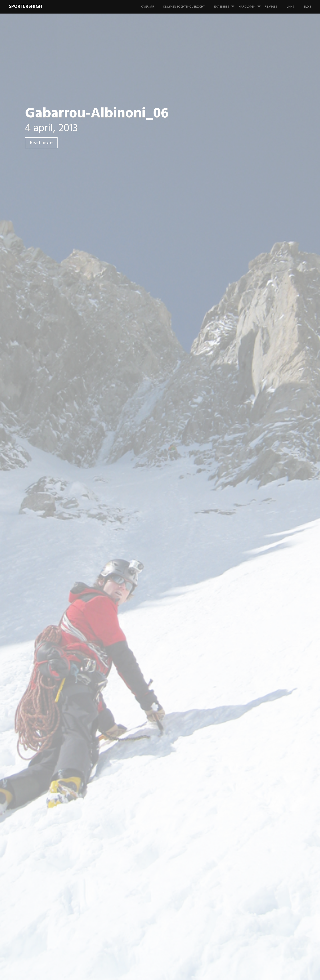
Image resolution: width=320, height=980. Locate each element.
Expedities (226, 5)
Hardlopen (251, 5)
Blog (307, 7)
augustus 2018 (254, 497)
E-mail (89, 420)
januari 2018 (252, 515)
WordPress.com (300, 973)
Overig (248, 407)
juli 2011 (249, 724)
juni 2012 (250, 697)
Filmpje (249, 307)
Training (254, 352)
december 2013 (254, 624)
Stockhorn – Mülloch (259, 212)
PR (250, 343)
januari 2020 (252, 479)
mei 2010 (250, 752)
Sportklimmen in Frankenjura (255, 182)
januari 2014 (252, 615)
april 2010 (251, 761)
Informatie (251, 379)
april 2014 (251, 597)
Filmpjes (271, 7)
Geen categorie (255, 325)
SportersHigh (25, 7)
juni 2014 (250, 588)
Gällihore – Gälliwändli (260, 203)
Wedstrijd (255, 361)
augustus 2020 (254, 470)
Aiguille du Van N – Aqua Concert (262, 237)
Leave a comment (53, 167)
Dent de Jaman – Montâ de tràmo (263, 223)
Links (290, 7)
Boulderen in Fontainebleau (264, 193)
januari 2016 (252, 551)
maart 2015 (252, 570)
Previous (92, 267)
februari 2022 (253, 460)
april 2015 (250, 561)
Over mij (147, 7)
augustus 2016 (254, 533)
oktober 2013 (253, 642)
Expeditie (250, 298)
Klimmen (249, 389)
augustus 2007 (254, 815)
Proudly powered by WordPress (239, 973)
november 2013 (255, 633)
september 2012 (255, 688)
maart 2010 (252, 770)
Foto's (248, 316)
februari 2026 (253, 433)
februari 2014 (253, 606)
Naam (88, 408)
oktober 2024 (254, 442)
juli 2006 (250, 825)
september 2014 (255, 579)
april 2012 (250, 706)
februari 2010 (253, 779)
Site (86, 432)
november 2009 (255, 788)
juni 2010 (250, 743)
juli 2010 (249, 734)
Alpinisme (250, 288)
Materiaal (250, 398)
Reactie (90, 354)
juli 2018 (249, 506)
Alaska (248, 279)
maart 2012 (252, 715)
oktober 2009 (254, 797)
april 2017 (250, 524)
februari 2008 (253, 806)
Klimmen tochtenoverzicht (184, 7)
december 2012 (254, 670)
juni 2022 (250, 451)
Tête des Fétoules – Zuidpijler (261, 853)
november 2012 (255, 679)
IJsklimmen (251, 370)
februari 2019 (253, 488)
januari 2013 (252, 661)
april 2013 (250, 652)
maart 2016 (252, 542)
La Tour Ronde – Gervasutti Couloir (264, 251)
